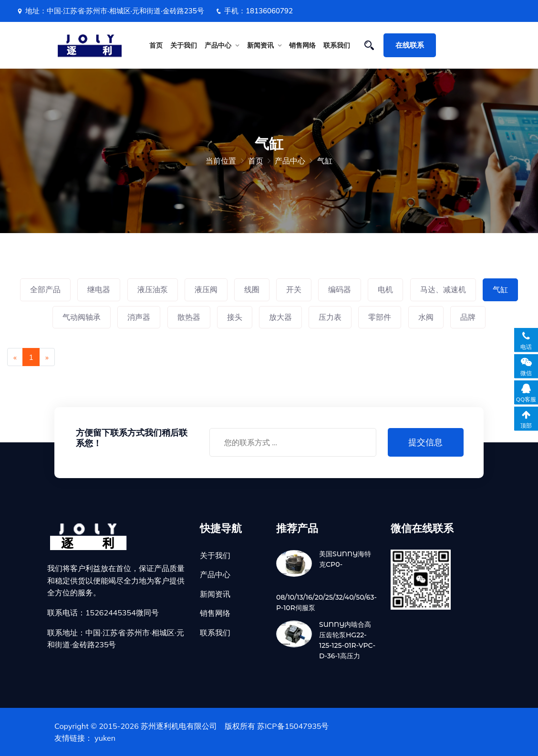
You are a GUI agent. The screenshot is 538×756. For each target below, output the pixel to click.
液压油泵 (153, 289)
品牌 (468, 317)
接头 (235, 317)
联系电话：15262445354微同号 (103, 613)
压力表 (330, 317)
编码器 (340, 289)
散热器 (189, 317)
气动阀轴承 (82, 317)
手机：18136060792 (254, 11)
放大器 (280, 317)
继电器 (99, 289)
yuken (105, 738)
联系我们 (337, 45)
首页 (156, 45)
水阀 (426, 317)
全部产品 (45, 289)
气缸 (325, 161)
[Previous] (15, 357)
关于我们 (184, 45)
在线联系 (410, 45)
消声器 (139, 317)
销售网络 (302, 45)
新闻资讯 (260, 45)
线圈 (252, 289)
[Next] (47, 357)
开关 (294, 289)
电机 (385, 289)
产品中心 (218, 45)
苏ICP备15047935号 (293, 726)
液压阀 (206, 289)
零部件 (380, 317)
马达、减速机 (443, 289)
